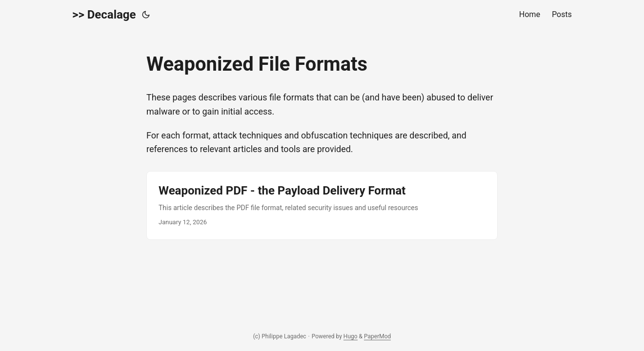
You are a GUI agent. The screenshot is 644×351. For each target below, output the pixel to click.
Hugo (351, 336)
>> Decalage (104, 15)
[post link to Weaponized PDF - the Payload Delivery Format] (322, 205)
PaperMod (377, 336)
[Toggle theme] (146, 15)
